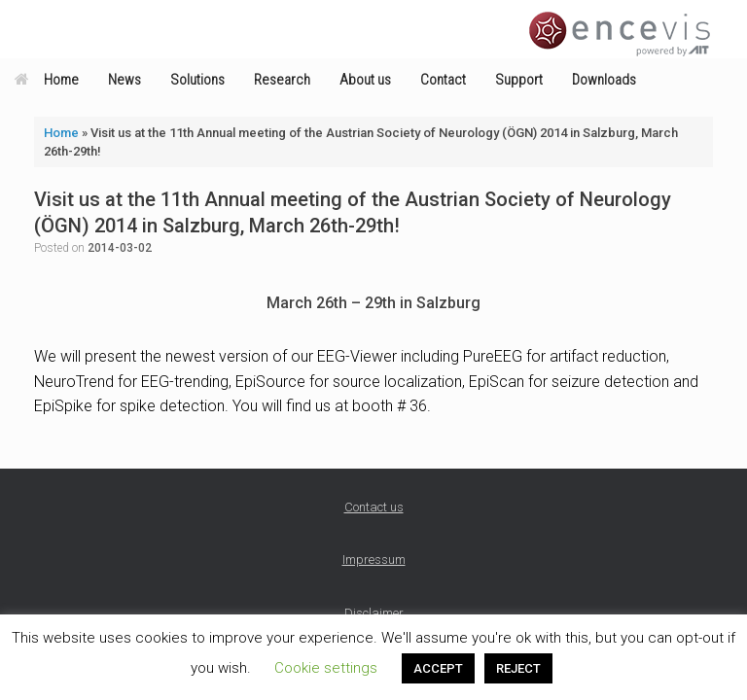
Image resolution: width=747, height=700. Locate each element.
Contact (443, 80)
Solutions (197, 80)
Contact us (374, 507)
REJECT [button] (518, 668)
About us (365, 80)
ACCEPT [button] (438, 668)
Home (47, 80)
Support (519, 80)
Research (282, 80)
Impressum (374, 560)
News (124, 80)
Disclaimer (374, 613)
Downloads (604, 80)
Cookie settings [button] (326, 668)
